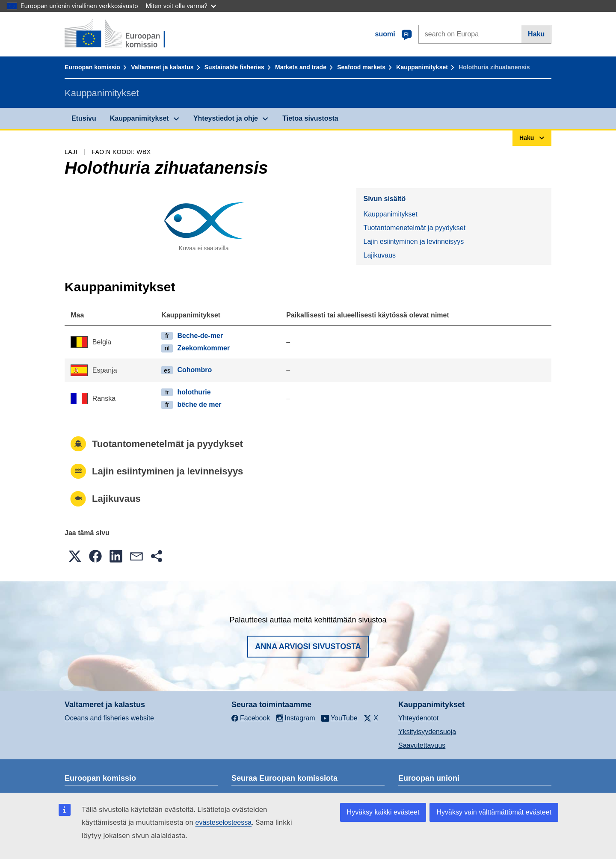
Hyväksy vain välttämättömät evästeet (494, 812)
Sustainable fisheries (234, 67)
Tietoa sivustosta (310, 118)
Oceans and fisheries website (109, 718)
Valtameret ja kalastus (162, 67)
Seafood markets (361, 67)
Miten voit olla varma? (181, 6)
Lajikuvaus (379, 255)
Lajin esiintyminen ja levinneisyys (413, 241)
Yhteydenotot (418, 718)
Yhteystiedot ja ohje (226, 118)
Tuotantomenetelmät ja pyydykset (414, 228)
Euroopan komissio (92, 67)
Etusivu (84, 118)
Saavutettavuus (422, 745)
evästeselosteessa (223, 822)
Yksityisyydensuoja (427, 732)
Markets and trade (301, 67)
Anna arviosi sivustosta (308, 646)
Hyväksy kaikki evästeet (383, 812)
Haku (536, 34)
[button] (75, 556)
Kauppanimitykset (422, 67)
